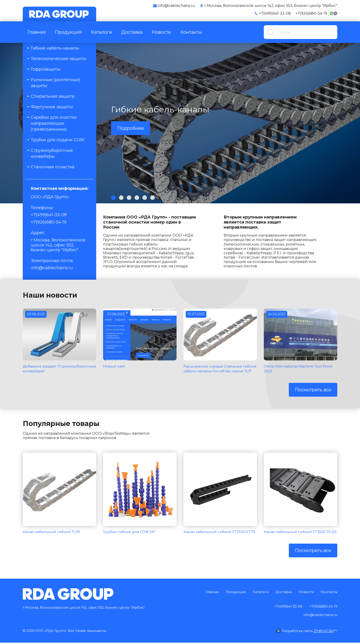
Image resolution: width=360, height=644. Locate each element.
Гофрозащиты (46, 69)
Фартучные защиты (52, 107)
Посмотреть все (313, 395)
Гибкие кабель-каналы (55, 48)
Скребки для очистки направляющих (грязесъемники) (54, 123)
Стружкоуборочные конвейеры (52, 153)
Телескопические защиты (58, 59)
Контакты (191, 32)
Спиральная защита (53, 96)
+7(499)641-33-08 (275, 13)
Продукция (68, 32)
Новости (161, 32)
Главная (37, 32)
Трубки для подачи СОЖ (58, 140)
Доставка (132, 32)
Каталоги (101, 32)
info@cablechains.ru (52, 268)
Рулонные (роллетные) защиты (56, 83)
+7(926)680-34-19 (311, 13)
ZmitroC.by (323, 632)
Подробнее (131, 128)
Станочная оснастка (53, 167)
